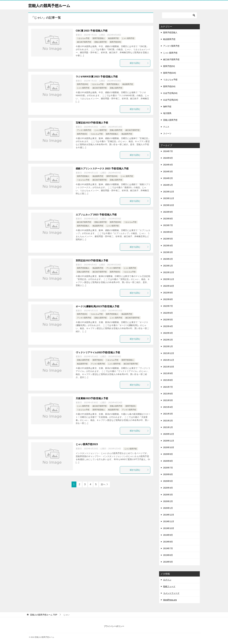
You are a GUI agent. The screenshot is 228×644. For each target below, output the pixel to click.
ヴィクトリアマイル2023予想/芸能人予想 (98, 352)
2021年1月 (168, 427)
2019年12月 (169, 515)
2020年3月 (168, 495)
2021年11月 (169, 360)
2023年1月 (168, 266)
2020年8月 (168, 461)
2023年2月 (168, 259)
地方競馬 (167, 113)
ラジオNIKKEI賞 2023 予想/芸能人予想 (97, 77)
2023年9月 (168, 212)
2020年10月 (169, 447)
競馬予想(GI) (82, 134)
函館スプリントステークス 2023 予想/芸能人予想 (102, 169)
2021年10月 (169, 367)
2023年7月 (168, 225)
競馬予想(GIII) (115, 42)
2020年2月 (168, 501)
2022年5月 (168, 320)
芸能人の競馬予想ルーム (52, 5)
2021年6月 (168, 394)
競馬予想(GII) (169, 86)
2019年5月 (168, 562)
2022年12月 (169, 272)
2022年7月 (168, 306)
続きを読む (139, 63)
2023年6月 (168, 232)
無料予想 (167, 107)
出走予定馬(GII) (170, 93)
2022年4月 (168, 326)
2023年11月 (169, 198)
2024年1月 (168, 185)
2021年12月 (169, 353)
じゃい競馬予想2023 (87, 444)
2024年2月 (168, 178)
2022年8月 (168, 299)
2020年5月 (168, 481)
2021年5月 (168, 400)
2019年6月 (168, 555)
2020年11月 (169, 441)
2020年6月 (168, 474)
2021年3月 (168, 414)
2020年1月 (168, 508)
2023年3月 (168, 252)
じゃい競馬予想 (128, 38)
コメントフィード (171, 593)
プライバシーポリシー (114, 626)
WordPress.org (170, 600)
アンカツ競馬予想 (84, 130)
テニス (166, 127)
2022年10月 (169, 286)
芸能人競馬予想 (100, 42)
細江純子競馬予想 (84, 42)
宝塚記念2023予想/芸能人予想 (92, 123)
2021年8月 (168, 380)
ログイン (167, 580)
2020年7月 (168, 468)
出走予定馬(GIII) (171, 100)
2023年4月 (168, 246)
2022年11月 (169, 279)
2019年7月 (168, 548)
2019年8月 (168, 542)
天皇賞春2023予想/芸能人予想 (92, 398)
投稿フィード (169, 586)
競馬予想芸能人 (99, 38)
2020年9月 (168, 454)
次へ (103, 484)
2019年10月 (169, 528)
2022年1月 (168, 346)
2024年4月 (168, 165)
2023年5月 (168, 239)
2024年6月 (168, 158)
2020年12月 (169, 434)
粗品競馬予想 (113, 38)
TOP (44, 615)
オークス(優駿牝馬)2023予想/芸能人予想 (98, 306)
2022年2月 (168, 340)
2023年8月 (168, 219)
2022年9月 (168, 293)
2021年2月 (168, 421)
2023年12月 (169, 192)
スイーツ (167, 133)
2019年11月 (169, 521)
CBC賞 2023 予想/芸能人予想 (92, 31)
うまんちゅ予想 (83, 38)
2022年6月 (168, 313)
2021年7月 (168, 387)
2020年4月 (168, 488)
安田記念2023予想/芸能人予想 (92, 261)
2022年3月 (168, 333)
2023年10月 (169, 205)
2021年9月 (168, 373)
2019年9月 (168, 535)
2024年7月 (168, 151)
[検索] (179, 15)
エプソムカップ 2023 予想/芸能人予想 (96, 215)
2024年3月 (168, 172)
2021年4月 (168, 407)
